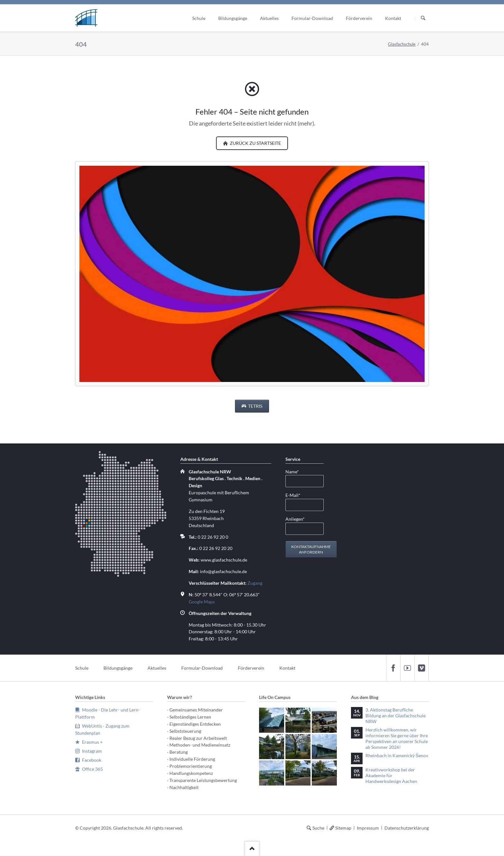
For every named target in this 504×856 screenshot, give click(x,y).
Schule (82, 668)
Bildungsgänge (118, 668)
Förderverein (251, 668)
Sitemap (343, 828)
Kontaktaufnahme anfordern (311, 549)
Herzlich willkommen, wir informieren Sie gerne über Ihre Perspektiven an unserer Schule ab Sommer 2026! (397, 738)
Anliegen (296, 519)
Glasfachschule (402, 44)
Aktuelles (157, 668)
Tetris (255, 406)
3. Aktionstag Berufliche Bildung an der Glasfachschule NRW (396, 716)
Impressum (368, 828)
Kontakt (287, 668)
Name (296, 471)
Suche (318, 828)
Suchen (423, 18)
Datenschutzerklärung (407, 828)
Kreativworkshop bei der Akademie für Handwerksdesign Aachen (391, 775)
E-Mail (296, 495)
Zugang (255, 583)
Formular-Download (202, 668)
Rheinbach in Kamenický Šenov (397, 755)
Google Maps (202, 602)
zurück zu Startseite (255, 143)
